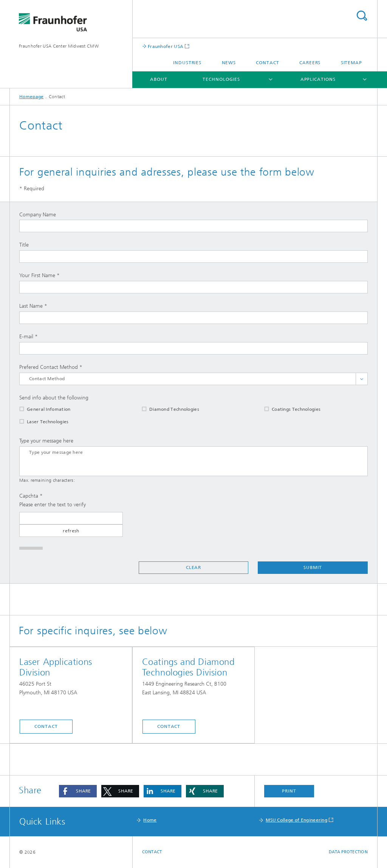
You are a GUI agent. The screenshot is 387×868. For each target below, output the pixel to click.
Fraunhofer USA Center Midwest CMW (59, 46)
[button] (78, 791)
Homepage (31, 97)
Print (289, 791)
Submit (313, 567)
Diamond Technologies (166, 409)
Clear (194, 567)
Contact (267, 63)
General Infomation (40, 409)
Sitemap (351, 63)
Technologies (221, 79)
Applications (318, 79)
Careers (310, 63)
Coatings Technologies (288, 409)
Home (150, 820)
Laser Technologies (39, 422)
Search (362, 16)
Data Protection (348, 852)
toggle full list (362, 379)
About (159, 79)
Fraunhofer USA (165, 46)
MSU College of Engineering (296, 820)
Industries (187, 63)
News (229, 63)
